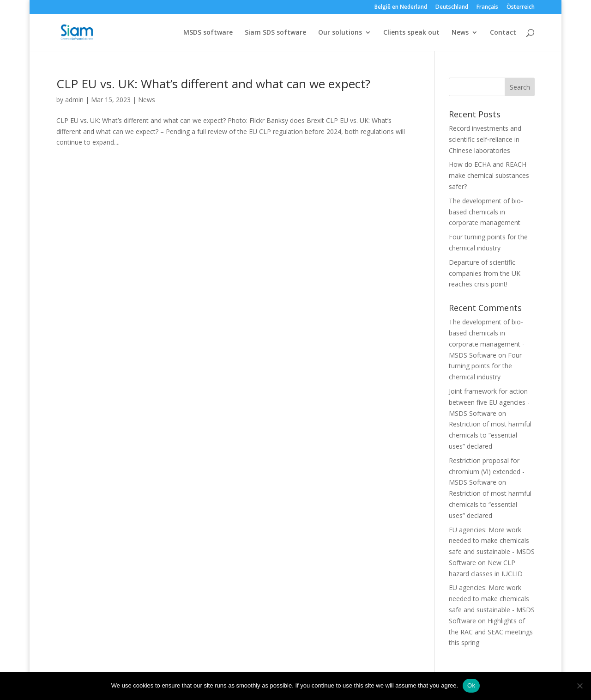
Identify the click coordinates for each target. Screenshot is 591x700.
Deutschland (452, 7)
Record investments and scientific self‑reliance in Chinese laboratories (485, 139)
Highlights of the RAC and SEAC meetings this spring (491, 632)
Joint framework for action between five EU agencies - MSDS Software (489, 402)
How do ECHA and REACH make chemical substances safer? (489, 175)
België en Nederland (401, 7)
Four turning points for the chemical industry (485, 366)
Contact (503, 33)
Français (487, 7)
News (460, 33)
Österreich (521, 7)
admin (74, 100)
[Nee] (579, 686)
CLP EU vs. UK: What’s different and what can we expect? (213, 84)
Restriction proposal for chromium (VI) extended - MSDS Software (487, 472)
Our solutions (340, 33)
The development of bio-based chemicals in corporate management (486, 212)
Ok (471, 685)
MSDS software (208, 33)
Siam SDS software (275, 33)
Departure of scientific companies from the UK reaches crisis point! (485, 273)
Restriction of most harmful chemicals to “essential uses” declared (490, 435)
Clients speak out (411, 33)
